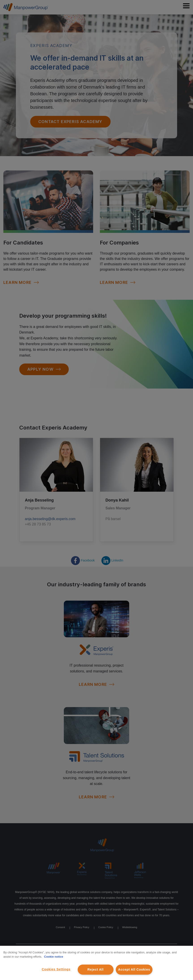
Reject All (95, 969)
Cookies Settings (56, 969)
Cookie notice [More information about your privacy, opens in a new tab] (54, 957)
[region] (96, 963)
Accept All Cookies (134, 969)
